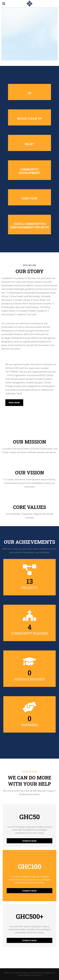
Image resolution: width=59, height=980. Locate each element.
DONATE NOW (29, 841)
